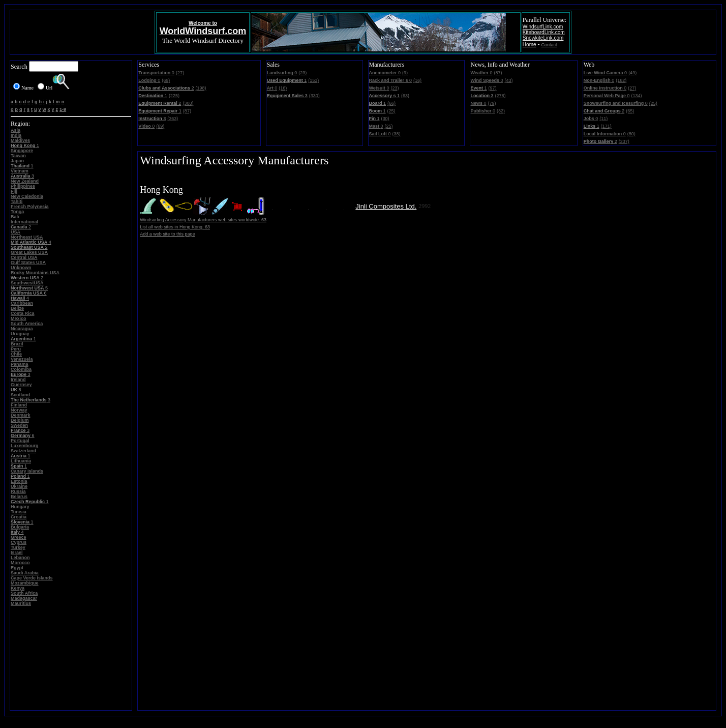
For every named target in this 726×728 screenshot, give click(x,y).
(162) (621, 80)
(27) (180, 73)
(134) (637, 96)
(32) (501, 111)
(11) (603, 119)
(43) (508, 80)
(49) (632, 73)
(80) (631, 134)
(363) (173, 119)
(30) (385, 119)
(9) (405, 73)
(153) (313, 80)
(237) (624, 141)
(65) (630, 111)
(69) (166, 80)
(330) (314, 96)
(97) (493, 88)
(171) (606, 126)
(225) (174, 96)
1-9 (63, 109)
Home (530, 45)
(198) (201, 88)
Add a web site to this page (167, 234)
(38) (397, 134)
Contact (549, 45)
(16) (283, 88)
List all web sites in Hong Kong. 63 (175, 227)
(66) (391, 103)
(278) (501, 96)
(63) (405, 96)
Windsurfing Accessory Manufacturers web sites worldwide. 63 (203, 220)
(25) (391, 111)
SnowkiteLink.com (543, 38)
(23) (302, 73)
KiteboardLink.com (544, 32)
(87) (187, 111)
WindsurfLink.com (543, 27)
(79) (492, 103)
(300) (188, 103)
